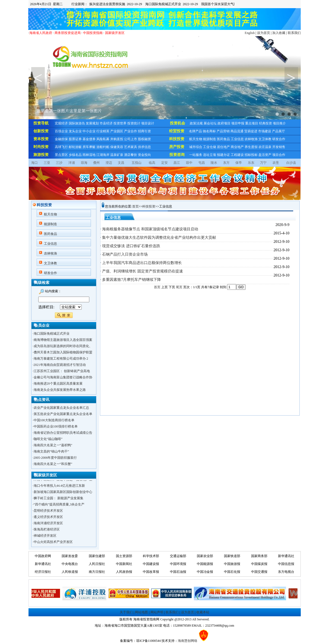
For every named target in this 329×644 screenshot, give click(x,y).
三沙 (59, 163)
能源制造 (210, 139)
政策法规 (196, 123)
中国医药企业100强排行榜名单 (56, 426)
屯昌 (202, 163)
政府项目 (224, 123)
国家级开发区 (115, 33)
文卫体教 (265, 139)
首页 (135, 206)
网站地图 (141, 612)
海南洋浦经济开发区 (48, 524)
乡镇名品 (75, 155)
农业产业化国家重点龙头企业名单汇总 (61, 408)
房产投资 (177, 147)
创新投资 (41, 131)
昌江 (177, 163)
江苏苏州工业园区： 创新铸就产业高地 (62, 371)
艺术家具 (131, 147)
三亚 (47, 163)
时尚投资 (41, 147)
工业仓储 (210, 147)
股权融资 (144, 139)
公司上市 (131, 139)
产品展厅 (279, 131)
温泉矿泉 (117, 155)
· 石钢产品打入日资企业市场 (124, 254)
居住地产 (223, 147)
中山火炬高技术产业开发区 (53, 543)
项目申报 (238, 123)
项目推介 (279, 123)
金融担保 (61, 139)
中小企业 (89, 131)
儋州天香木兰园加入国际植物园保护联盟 (63, 352)
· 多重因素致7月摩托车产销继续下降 (131, 280)
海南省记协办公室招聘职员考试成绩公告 (63, 433)
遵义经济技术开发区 (48, 518)
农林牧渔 (251, 139)
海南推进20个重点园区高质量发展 (58, 384)
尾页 (179, 287)
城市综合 (196, 147)
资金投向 (144, 155)
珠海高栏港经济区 (47, 530)
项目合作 (279, 155)
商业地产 (237, 147)
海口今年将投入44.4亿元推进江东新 (59, 486)
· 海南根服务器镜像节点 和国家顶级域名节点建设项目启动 (149, 229)
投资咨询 (177, 155)
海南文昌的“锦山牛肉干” (51, 451)
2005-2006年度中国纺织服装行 (55, 458)
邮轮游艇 (75, 147)
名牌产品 (195, 131)
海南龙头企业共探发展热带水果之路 (60, 390)
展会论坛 (210, 123)
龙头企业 (75, 131)
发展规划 (92, 123)
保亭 (239, 163)
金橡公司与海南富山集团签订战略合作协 (63, 377)
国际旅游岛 (77, 123)
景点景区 (61, 155)
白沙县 (291, 163)
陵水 (214, 163)
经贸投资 (177, 131)
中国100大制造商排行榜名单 (54, 420)
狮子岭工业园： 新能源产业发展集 (58, 499)
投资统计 (134, 123)
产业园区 (117, 131)
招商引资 (144, 131)
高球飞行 (61, 147)
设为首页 (264, 33)
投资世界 (120, 123)
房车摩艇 (89, 147)
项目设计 (148, 123)
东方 (226, 163)
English (250, 33)
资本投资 (41, 139)
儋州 (96, 163)
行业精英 (103, 131)
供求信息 (144, 147)
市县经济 (106, 123)
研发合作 (279, 139)
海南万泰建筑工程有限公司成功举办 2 (61, 359)
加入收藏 (279, 33)
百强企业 (61, 131)
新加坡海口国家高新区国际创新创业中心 (63, 493)
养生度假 (251, 147)
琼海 (84, 163)
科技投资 (177, 139)
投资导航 (41, 123)
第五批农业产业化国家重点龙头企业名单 (63, 414)
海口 (34, 163)
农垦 (276, 163)
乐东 (251, 163)
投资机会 (178, 123)
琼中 (189, 163)
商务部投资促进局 (68, 33)
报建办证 (223, 155)
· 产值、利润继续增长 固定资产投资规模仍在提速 (142, 271)
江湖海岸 (103, 155)
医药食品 (223, 139)
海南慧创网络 (188, 641)
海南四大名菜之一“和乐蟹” (53, 464)
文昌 (121, 163)
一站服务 (196, 155)
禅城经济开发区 (45, 536)
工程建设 (237, 155)
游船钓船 (103, 147)
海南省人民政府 (41, 33)
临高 (152, 163)
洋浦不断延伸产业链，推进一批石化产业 (63, 480)
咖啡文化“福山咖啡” (48, 439)
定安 (164, 163)
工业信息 (237, 139)
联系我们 (294, 33)
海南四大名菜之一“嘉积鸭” (53, 445)
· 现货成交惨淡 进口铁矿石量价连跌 (130, 246)
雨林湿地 (89, 155)
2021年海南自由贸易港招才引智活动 (60, 365)
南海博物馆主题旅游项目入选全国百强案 (63, 340)
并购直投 (117, 139)
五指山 (137, 163)
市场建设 (265, 131)
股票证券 (75, 139)
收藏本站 (203, 612)
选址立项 (210, 155)
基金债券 (89, 139)
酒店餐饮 (131, 155)
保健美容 (117, 147)
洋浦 (72, 163)
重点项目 (252, 123)
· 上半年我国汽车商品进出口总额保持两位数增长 (141, 263)
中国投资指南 (93, 33)
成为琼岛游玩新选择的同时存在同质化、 (63, 346)
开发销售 (279, 147)
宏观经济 (61, 123)
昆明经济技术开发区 (48, 511)
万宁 (263, 163)
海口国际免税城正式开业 (52, 334)
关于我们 (126, 612)
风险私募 (103, 139)
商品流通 (237, 131)
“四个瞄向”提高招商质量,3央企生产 (59, 505)
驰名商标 (209, 131)
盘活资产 (265, 155)
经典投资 (265, 123)
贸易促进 (251, 131)
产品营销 (223, 131)
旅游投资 (41, 155)
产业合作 (131, 131)
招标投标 (251, 155)
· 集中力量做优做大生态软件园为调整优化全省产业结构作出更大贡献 (158, 238)
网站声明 (157, 612)
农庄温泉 (265, 147)
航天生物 (196, 139)
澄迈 (109, 163)
